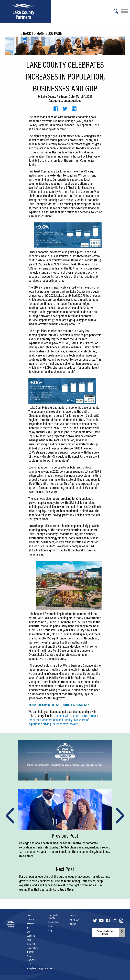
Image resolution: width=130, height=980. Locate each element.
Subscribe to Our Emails (105, 932)
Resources (53, 922)
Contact (74, 915)
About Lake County (53, 917)
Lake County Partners (54, 96)
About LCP (75, 920)
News (51, 926)
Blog (50, 930)
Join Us (73, 924)
